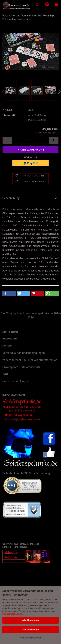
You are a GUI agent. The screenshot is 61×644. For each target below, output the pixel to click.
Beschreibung (11, 198)
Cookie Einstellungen (15, 381)
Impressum (10, 338)
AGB (5, 374)
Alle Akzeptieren (31, 620)
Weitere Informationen (30, 638)
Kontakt (7, 346)
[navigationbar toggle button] (56, 5)
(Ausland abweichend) (37, 120)
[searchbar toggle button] (37, 5)
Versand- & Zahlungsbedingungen (24, 353)
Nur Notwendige (31, 630)
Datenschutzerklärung (12, 614)
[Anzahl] (30, 140)
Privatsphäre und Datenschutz (21, 367)
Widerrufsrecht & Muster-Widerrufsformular (30, 360)
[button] (7, 140)
